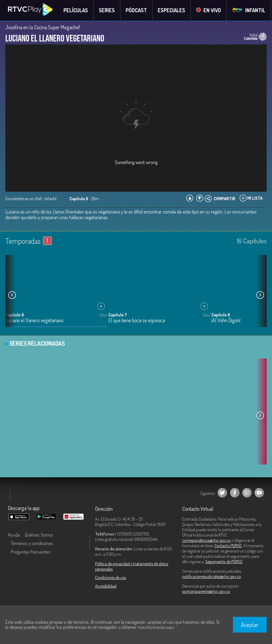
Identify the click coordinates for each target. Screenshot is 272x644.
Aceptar (250, 625)
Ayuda (14, 535)
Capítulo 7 (118, 315)
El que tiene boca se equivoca (137, 321)
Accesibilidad (106, 586)
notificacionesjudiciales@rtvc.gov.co (212, 576)
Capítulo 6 (15, 315)
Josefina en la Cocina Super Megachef (43, 27)
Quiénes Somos (39, 535)
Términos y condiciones (32, 543)
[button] (260, 295)
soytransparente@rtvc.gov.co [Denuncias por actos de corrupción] (206, 591)
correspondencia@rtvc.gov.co (206, 540)
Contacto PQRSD (228, 546)
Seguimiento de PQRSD (224, 562)
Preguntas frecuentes (31, 552)
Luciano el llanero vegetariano (34, 321)
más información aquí (156, 627)
